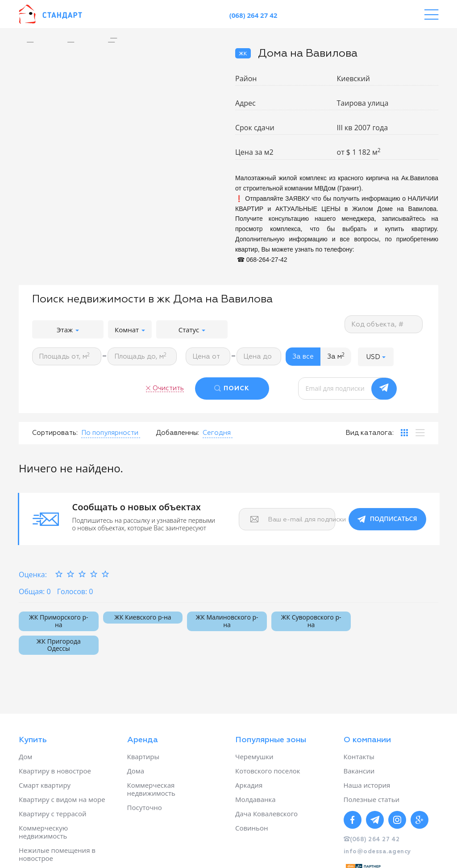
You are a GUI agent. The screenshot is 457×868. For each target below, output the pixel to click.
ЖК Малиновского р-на (227, 621)
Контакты (359, 756)
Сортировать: (55, 433)
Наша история (367, 785)
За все (303, 357)
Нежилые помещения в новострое (57, 854)
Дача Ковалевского (266, 814)
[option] (120, 38)
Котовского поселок (268, 771)
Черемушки (254, 756)
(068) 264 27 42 (253, 15)
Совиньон (251, 828)
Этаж (68, 330)
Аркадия (249, 785)
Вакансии (359, 771)
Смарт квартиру (45, 785)
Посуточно (145, 807)
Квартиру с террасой (52, 814)
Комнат (130, 330)
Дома (136, 771)
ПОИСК (237, 389)
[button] (376, 357)
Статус (192, 330)
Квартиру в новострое (55, 771)
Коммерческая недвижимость (151, 789)
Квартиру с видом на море (62, 799)
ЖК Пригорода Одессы (59, 645)
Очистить (168, 388)
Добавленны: (177, 433)
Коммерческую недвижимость (43, 832)
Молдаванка (256, 799)
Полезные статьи (372, 799)
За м (336, 356)
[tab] (404, 433)
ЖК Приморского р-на (58, 621)
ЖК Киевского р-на (143, 617)
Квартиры (143, 756)
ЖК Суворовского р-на (311, 621)
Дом (25, 756)
